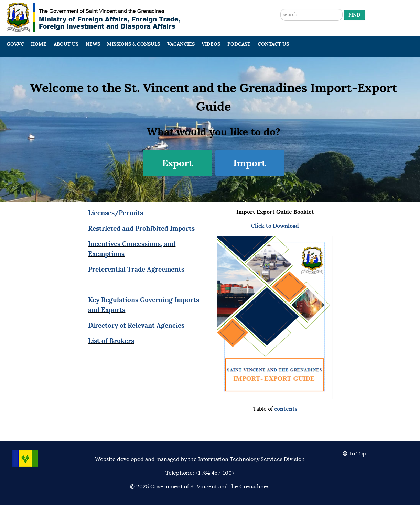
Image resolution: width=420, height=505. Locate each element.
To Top (354, 454)
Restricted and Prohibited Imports (141, 228)
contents (286, 409)
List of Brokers (111, 341)
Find (354, 15)
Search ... (281, 0)
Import (250, 163)
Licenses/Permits (116, 213)
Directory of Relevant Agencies (136, 325)
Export (177, 163)
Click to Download (275, 226)
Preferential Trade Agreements (136, 269)
